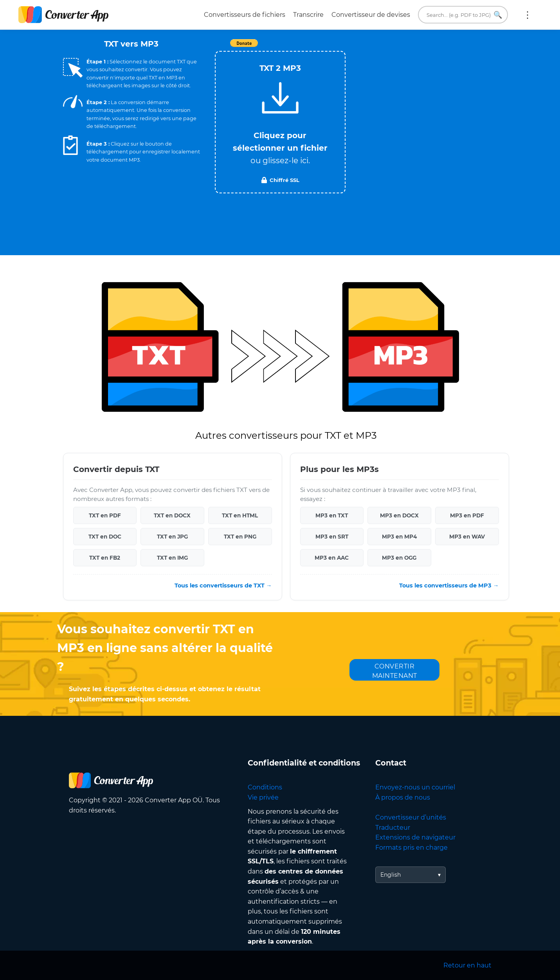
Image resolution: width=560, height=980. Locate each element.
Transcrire (308, 15)
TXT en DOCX (172, 515)
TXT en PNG (240, 537)
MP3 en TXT (332, 515)
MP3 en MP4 (399, 537)
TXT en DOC (105, 537)
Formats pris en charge (411, 848)
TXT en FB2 (105, 558)
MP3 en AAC (332, 558)
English (391, 875)
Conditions (265, 787)
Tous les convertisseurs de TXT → (223, 585)
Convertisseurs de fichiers (245, 15)
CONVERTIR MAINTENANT (395, 671)
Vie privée (263, 797)
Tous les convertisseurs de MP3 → (449, 585)
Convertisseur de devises (371, 15)
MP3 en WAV (467, 537)
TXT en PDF (105, 515)
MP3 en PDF (467, 515)
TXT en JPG (172, 537)
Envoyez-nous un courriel (415, 787)
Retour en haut (467, 965)
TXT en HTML (240, 515)
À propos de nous (403, 797)
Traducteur (393, 828)
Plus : (528, 15)
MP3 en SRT (332, 537)
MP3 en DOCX (399, 515)
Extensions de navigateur (415, 837)
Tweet (325, 47)
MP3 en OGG (399, 558)
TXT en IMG (172, 558)
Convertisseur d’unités (411, 817)
